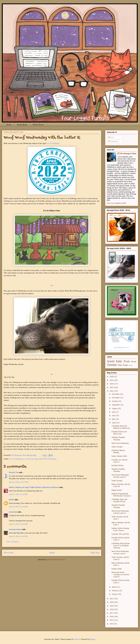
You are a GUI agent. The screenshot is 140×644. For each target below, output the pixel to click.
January (115, 594)
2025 (112, 380)
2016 (112, 617)
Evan (127, 361)
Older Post (95, 553)
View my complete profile (116, 203)
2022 (112, 391)
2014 (112, 624)
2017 (112, 613)
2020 (112, 602)
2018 (112, 609)
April (114, 423)
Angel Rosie (22, 125)
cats (32, 459)
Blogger (93, 639)
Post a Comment (13, 542)
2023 (112, 387)
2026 (112, 377)
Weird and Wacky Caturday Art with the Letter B (120, 575)
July (114, 412)
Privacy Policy (38, 125)
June (114, 416)
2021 (112, 599)
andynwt (77, 639)
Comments (113, 141)
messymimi (13, 512)
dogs (36, 459)
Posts (111, 137)
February (116, 591)
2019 (112, 606)
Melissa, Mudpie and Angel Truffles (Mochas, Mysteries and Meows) (34, 487)
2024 (112, 384)
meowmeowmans (15, 529)
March (115, 587)
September (116, 405)
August (115, 408)
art (24, 459)
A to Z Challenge (53, 143)
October (115, 401)
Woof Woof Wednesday (48, 459)
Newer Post (9, 553)
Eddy (119, 361)
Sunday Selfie (117, 569)
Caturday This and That (120, 534)
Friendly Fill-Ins (118, 465)
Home (9, 125)
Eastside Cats (14, 472)
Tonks (125, 365)
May (114, 419)
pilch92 (11, 500)
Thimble (112, 365)
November (116, 398)
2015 (112, 620)
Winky (131, 365)
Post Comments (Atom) (57, 560)
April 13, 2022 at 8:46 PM (18, 524)
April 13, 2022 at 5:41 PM (18, 494)
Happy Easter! (117, 490)
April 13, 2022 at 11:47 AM (19, 482)
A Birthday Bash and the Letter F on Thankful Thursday (121, 546)
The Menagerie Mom (128, 154)
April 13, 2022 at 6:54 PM (18, 507)
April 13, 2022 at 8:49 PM (18, 536)
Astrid (28, 459)
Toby (120, 365)
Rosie (134, 361)
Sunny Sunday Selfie (119, 456)
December (116, 394)
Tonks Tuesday (117, 447)
